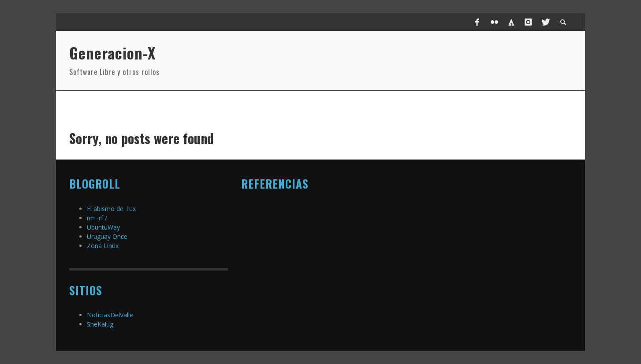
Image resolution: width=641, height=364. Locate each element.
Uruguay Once (107, 236)
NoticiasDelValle (110, 315)
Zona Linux (103, 246)
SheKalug (100, 324)
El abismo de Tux (111, 209)
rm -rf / (97, 218)
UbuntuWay (103, 227)
